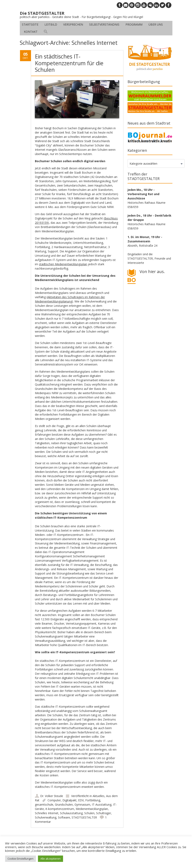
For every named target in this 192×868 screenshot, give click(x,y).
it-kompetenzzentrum (60, 809)
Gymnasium (82, 804)
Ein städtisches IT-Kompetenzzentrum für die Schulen (69, 63)
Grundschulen (64, 804)
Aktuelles (99, 796)
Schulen (89, 813)
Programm (134, 24)
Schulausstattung (71, 813)
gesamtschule (44, 804)
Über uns (156, 24)
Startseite (30, 24)
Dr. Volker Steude (52, 796)
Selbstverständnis (104, 24)
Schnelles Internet (47, 813)
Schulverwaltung (46, 817)
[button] (46, 32)
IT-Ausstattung (102, 804)
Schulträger (104, 813)
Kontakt (31, 32)
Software (64, 817)
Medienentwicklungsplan (92, 809)
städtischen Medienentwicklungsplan (63, 264)
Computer (54, 800)
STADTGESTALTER (84, 817)
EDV (81, 800)
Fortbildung (93, 800)
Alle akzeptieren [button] (50, 859)
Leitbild (51, 24)
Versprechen (73, 24)
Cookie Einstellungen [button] (21, 859)
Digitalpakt (69, 800)
